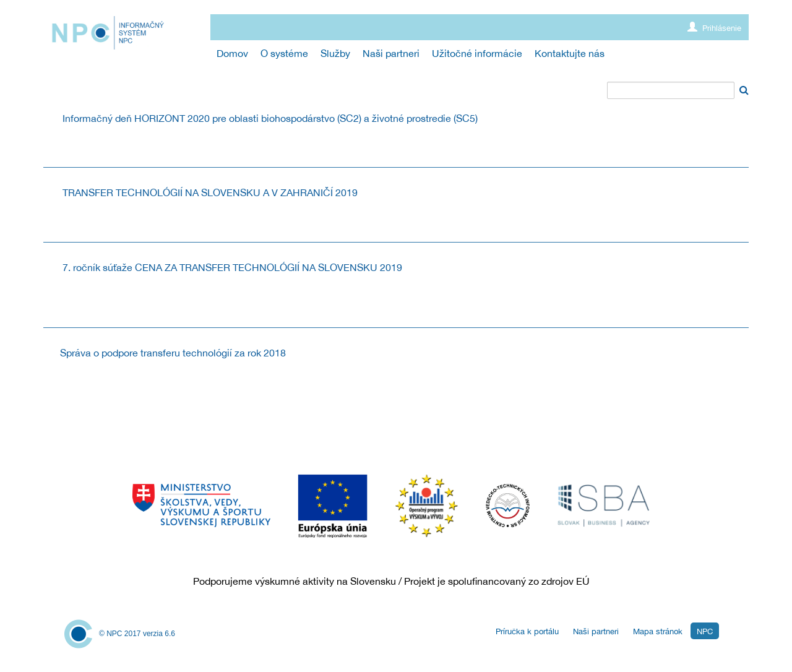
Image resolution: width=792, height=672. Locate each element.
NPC (705, 631)
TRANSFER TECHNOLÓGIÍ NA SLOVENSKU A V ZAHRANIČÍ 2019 (210, 192)
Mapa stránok (658, 631)
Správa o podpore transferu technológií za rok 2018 (173, 353)
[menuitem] (232, 54)
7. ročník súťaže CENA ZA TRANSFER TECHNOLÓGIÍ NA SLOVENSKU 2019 (232, 267)
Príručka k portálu (527, 631)
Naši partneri (596, 631)
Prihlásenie (714, 28)
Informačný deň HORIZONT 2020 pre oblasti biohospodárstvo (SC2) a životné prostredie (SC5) (270, 118)
